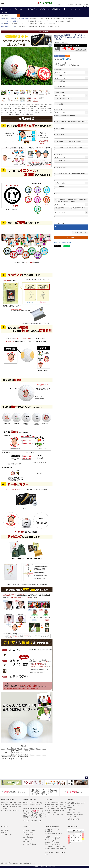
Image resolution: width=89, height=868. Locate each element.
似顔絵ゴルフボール (10, 26)
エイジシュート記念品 (11, 18)
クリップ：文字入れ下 (60, 87)
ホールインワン (6, 9)
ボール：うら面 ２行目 (60, 167)
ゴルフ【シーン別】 (29, 839)
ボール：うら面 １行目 (60, 161)
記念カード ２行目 (59, 134)
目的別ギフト (57, 9)
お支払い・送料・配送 (30, 800)
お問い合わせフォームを (52, 853)
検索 (19, 16)
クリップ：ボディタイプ (61, 75)
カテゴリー (27, 827)
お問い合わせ (61, 5)
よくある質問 (70, 5)
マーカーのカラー (59, 93)
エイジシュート (20, 9)
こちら (8, 811)
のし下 (56, 193)
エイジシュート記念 (29, 832)
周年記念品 (26, 842)
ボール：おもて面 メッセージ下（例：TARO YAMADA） (69, 148)
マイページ (83, 9)
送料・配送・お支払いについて (77, 803)
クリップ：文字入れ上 (60, 81)
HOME (2, 18)
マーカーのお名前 (59, 104)
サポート (70, 800)
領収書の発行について (8, 800)
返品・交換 (49, 800)
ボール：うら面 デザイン (62, 154)
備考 (55, 216)
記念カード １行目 (59, 129)
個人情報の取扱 (24, 863)
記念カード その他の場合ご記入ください (65, 116)
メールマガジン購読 (7, 835)
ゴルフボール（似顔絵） (23, 18)
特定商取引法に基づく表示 (10, 863)
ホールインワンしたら (74, 817)
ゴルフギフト (32, 9)
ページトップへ (86, 778)
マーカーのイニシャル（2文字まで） (64, 98)
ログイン (86, 7)
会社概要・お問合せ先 (52, 827)
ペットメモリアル (70, 9)
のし (56, 180)
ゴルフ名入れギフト (29, 837)
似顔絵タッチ (58, 69)
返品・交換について (73, 805)
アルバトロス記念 (28, 835)
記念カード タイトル (60, 110)
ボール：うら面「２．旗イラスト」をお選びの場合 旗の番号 (70, 174)
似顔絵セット (8, 24)
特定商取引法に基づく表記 (75, 814)
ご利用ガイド (79, 5)
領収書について (72, 808)
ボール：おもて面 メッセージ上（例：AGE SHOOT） (68, 141)
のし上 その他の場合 (60, 187)
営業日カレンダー (73, 827)
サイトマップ (35, 863)
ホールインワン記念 (29, 830)
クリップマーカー (22, 21)
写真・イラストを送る (74, 812)
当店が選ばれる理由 (73, 819)
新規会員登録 (5, 830)
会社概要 (86, 5)
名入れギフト (45, 9)
